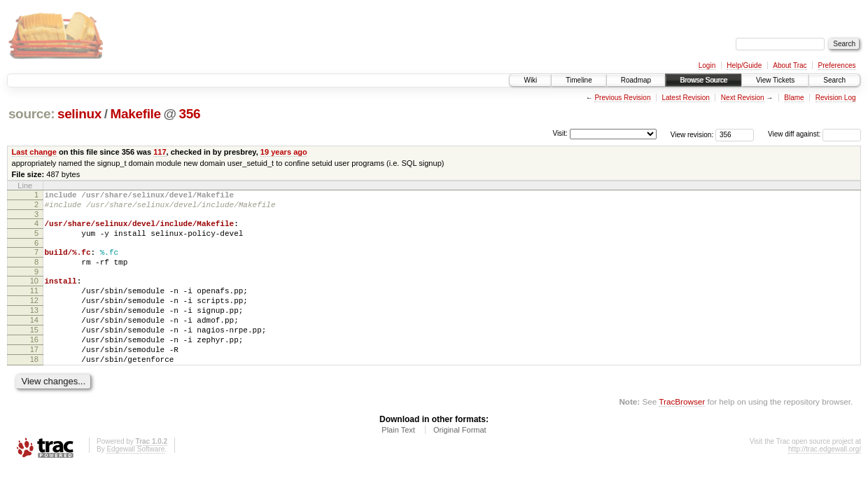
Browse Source (703, 80)
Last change (34, 152)
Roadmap (636, 80)
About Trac (790, 65)
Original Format (460, 461)
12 (34, 317)
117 (160, 152)
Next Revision (743, 98)
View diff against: (814, 134)
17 (34, 377)
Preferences (837, 65)
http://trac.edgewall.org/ (825, 481)
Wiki (530, 80)
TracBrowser (682, 433)
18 (34, 388)
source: (31, 114)
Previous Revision (622, 98)
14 (34, 341)
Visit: (560, 133)
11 (34, 305)
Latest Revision (685, 98)
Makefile (136, 114)
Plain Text (398, 461)
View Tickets (775, 80)
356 (190, 114)
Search (834, 80)
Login (707, 65)
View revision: (692, 134)
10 (34, 293)
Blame (794, 98)
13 (34, 329)
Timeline (579, 80)
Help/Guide (744, 65)
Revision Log (836, 98)
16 (34, 365)
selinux (79, 114)
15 (34, 353)
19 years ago (284, 152)
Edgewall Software (135, 481)
